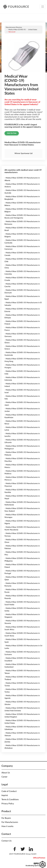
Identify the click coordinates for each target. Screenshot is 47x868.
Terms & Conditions (10, 800)
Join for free (12, 133)
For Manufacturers (10, 822)
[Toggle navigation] (43, 7)
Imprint (5, 795)
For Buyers (6, 818)
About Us (6, 773)
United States (33, 30)
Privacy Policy (8, 804)
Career (4, 777)
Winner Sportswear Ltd (23, 153)
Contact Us (7, 841)
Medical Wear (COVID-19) (17, 30)
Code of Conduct (9, 791)
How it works (7, 826)
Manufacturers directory (14, 27)
